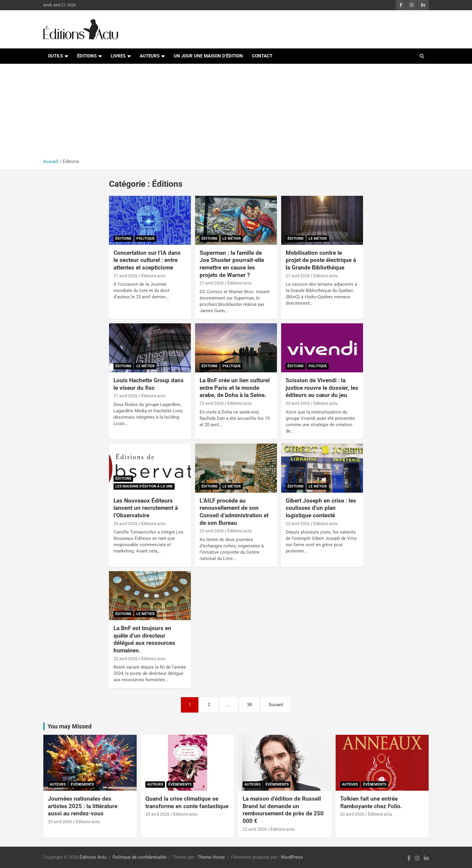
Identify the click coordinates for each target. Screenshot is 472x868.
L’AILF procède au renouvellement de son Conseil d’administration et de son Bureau (234, 512)
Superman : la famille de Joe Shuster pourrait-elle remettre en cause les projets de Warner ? (232, 264)
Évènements (82, 784)
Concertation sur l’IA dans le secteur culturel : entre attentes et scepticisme (147, 260)
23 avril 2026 (212, 403)
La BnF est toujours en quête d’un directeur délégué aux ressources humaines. (144, 639)
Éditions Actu (93, 857)
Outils (55, 56)
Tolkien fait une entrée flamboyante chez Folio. (371, 802)
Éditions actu (153, 276)
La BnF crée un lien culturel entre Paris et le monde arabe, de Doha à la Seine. (235, 388)
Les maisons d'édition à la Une (144, 486)
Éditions (87, 56)
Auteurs (150, 56)
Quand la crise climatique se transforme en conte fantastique (187, 802)
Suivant (276, 705)
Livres (118, 56)
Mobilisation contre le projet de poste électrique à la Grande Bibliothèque (321, 260)
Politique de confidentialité (140, 857)
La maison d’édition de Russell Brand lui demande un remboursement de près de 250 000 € (283, 810)
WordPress (292, 857)
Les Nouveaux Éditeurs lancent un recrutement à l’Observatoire (146, 508)
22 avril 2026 (126, 659)
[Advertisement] (236, 113)
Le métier (232, 239)
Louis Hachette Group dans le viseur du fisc (149, 384)
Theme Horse (211, 857)
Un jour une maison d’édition (208, 56)
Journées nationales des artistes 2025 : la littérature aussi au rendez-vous (83, 806)
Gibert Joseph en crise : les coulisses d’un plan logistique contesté (321, 508)
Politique (146, 239)
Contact (262, 56)
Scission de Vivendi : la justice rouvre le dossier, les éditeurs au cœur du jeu (322, 388)
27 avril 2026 (126, 276)
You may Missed (70, 726)
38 (249, 705)
